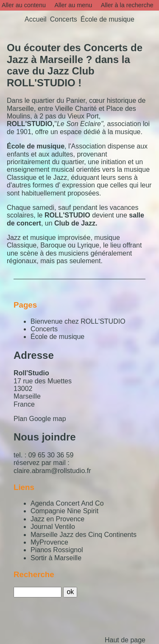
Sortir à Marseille (56, 558)
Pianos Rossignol (57, 550)
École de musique (57, 337)
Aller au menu (73, 5)
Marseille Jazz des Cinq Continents (84, 535)
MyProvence (49, 542)
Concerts (44, 329)
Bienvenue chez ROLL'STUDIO (78, 321)
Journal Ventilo (53, 527)
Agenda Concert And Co (67, 503)
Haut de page (125, 640)
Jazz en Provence (57, 519)
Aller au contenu (24, 5)
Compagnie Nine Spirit (64, 511)
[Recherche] (38, 592)
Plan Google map (40, 419)
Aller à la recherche (127, 5)
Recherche (34, 574)
